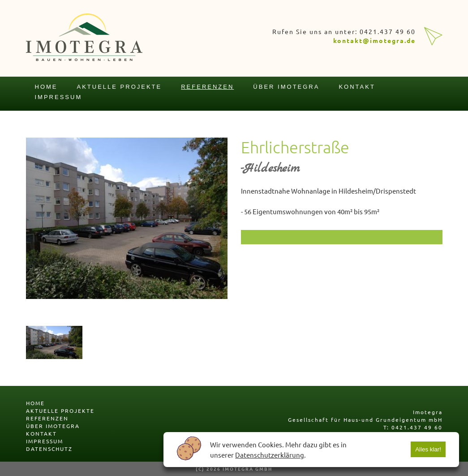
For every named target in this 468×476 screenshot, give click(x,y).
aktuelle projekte (120, 87)
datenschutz (49, 449)
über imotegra (286, 87)
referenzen (207, 87)
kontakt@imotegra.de (374, 40)
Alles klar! (428, 449)
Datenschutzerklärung (270, 455)
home (46, 87)
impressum (59, 97)
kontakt (357, 87)
